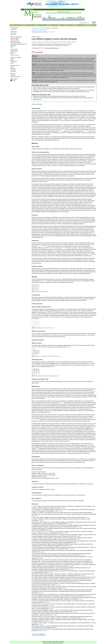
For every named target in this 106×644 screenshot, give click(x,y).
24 (44, 246)
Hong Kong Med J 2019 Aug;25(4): (39, 28)
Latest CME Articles (15, 41)
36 (93, 427)
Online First (49, 25)
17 (71, 229)
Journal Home (13, 30)
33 (39, 419)
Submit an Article (88, 25)
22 (42, 246)
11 (62, 131)
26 (65, 248)
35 (52, 427)
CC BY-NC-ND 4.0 (51, 32)
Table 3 (53, 367)
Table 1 (43, 281)
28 (91, 254)
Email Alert (13, 75)
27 (41, 254)
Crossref (63, 508)
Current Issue (24, 25)
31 (63, 402)
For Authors (75, 25)
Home (13, 25)
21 (40, 246)
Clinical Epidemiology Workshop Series (19, 44)
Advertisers (13, 69)
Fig (46, 313)
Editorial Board (14, 62)
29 (88, 260)
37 (88, 445)
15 (88, 131)
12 (84, 131)
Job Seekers (13, 72)
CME (66, 25)
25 (46, 246)
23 (43, 246)
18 (94, 233)
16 (69, 229)
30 (61, 402)
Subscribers (13, 70)
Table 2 (68, 347)
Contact (12, 63)
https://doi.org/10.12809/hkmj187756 (39, 30)
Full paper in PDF (38, 53)
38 (36, 448)
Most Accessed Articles (16, 43)
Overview (13, 59)
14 (87, 131)
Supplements (13, 46)
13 (86, 131)
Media (12, 67)
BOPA (12, 54)
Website (12, 61)
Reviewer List (13, 52)
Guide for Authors (14, 51)
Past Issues (37, 25)
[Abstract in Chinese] (37, 104)
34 (41, 425)
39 (38, 448)
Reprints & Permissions (16, 77)
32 (64, 402)
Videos (59, 25)
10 (60, 131)
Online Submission (15, 55)
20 (39, 246)
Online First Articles (15, 40)
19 (38, 246)
